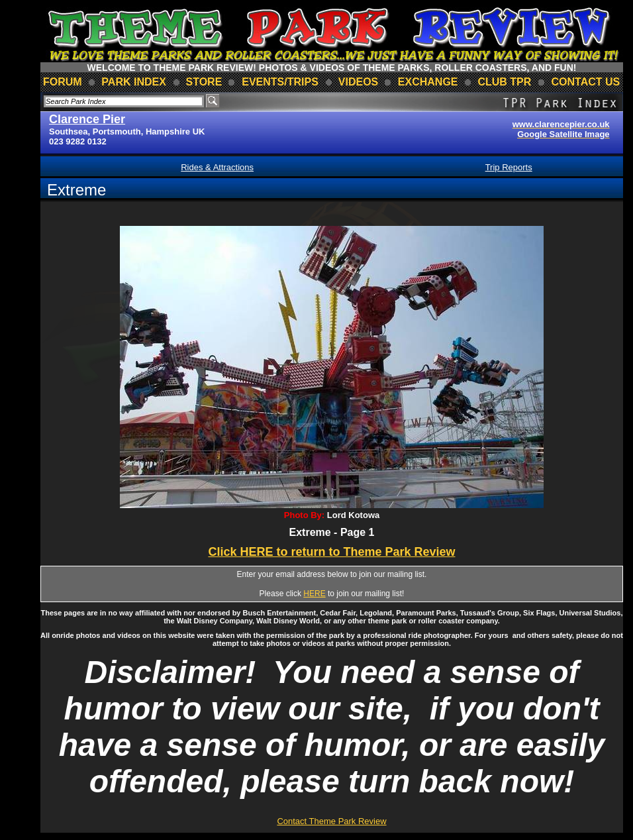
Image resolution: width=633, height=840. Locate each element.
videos (358, 82)
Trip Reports (509, 167)
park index (134, 82)
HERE (314, 594)
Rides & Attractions (217, 167)
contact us (586, 82)
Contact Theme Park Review (331, 821)
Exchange (428, 82)
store (204, 82)
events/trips (280, 82)
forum (63, 82)
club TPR (504, 82)
